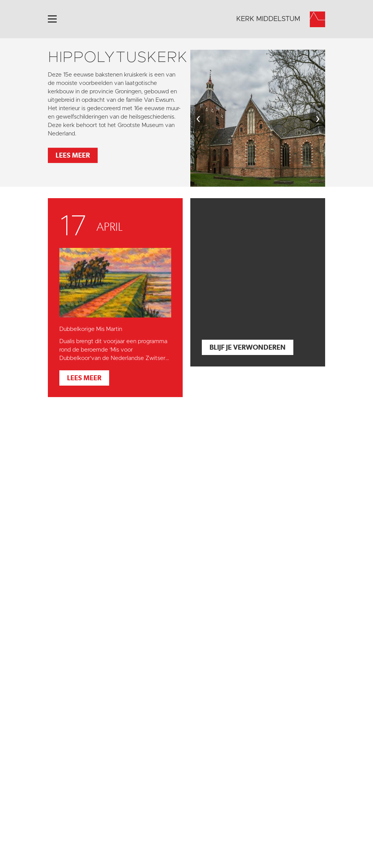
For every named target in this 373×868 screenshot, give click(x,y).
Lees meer (73, 155)
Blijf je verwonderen (248, 347)
